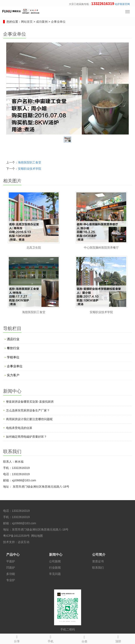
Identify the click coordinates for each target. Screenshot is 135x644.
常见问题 (55, 574)
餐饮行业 (13, 348)
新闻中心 (56, 555)
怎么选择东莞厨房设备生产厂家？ (28, 410)
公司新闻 (55, 561)
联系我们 (98, 568)
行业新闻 (55, 568)
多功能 (11, 574)
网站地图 (37, 536)
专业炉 (11, 580)
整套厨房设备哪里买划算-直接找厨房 (30, 402)
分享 (17, 638)
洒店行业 (13, 339)
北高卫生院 (34, 248)
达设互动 (24, 542)
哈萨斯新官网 (122, 4)
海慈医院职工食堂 (30, 162)
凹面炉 (11, 568)
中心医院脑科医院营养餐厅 (101, 248)
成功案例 (42, 22)
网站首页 (27, 22)
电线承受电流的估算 (19, 428)
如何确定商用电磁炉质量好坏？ (26, 437)
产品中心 (13, 555)
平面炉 (11, 561)
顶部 (118, 638)
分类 (84, 639)
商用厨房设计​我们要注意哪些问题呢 (29, 419)
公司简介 (99, 555)
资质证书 (98, 561)
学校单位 (13, 357)
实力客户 (13, 375)
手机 (51, 638)
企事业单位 (58, 22)
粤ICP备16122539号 (16, 536)
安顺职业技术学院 (30, 169)
